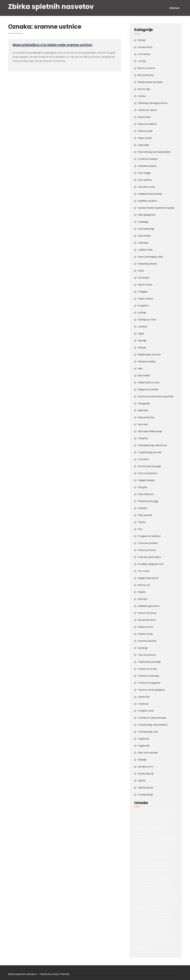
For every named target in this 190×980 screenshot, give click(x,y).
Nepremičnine (146, 417)
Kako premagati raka (150, 257)
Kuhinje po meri (147, 320)
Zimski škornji (146, 774)
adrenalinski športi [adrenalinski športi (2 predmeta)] (161, 813)
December (144, 117)
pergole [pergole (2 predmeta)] (166, 893)
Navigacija (144, 403)
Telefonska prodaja (149, 662)
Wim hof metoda (148, 753)
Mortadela (144, 375)
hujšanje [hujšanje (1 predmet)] (165, 846)
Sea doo (143, 599)
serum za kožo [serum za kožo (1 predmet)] (143, 927)
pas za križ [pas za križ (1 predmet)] (141, 893)
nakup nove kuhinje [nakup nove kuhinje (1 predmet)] (145, 866)
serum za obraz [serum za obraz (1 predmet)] (161, 927)
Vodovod (143, 704)
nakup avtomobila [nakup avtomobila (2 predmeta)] (145, 860)
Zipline (142, 781)
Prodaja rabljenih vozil (151, 564)
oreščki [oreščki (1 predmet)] (156, 873)
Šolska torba (145, 627)
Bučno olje (144, 89)
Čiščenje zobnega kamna (153, 103)
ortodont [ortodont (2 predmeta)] (164, 880)
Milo (140, 369)
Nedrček (143, 410)
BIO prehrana (146, 75)
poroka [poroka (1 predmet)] (151, 900)
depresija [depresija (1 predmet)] (140, 833)
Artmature (144, 54)
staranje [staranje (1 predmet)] (140, 933)
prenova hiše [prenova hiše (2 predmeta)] (142, 907)
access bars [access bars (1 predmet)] (142, 813)
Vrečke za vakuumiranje (152, 718)
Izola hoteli (144, 236)
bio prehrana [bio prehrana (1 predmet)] (157, 826)
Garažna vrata (147, 187)
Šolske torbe (145, 634)
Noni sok (143, 424)
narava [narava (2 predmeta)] (162, 866)
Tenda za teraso (148, 669)
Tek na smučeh (147, 655)
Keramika (144, 278)
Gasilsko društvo (148, 201)
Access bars (145, 47)
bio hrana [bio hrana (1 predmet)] (157, 820)
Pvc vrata (144, 571)
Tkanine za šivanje (149, 676)
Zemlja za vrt (146, 767)
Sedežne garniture (149, 606)
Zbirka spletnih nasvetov (51, 7)
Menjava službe (147, 362)
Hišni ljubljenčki (147, 215)
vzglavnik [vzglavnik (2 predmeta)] (140, 940)
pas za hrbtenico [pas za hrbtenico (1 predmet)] (160, 886)
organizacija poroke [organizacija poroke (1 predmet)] (145, 880)
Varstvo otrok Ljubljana (151, 690)
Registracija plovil (148, 578)
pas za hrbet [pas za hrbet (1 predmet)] (142, 886)
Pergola (143, 487)
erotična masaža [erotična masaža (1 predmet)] (144, 840)
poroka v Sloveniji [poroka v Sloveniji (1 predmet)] (167, 900)
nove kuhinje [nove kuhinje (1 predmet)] (142, 873)
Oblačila (143, 438)
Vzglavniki (144, 746)
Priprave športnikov (150, 557)
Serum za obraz (147, 613)
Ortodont (144, 459)
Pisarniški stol (146, 494)
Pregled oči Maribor (149, 536)
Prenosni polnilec (148, 543)
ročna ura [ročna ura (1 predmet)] (157, 907)
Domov (175, 8)
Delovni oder (145, 131)
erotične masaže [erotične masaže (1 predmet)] (164, 840)
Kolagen (143, 292)
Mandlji (142, 341)
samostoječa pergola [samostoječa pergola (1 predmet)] (159, 913)
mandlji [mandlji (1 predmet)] (151, 853)
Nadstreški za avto (149, 382)
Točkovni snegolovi (149, 683)
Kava (141, 271)
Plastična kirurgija (148, 501)
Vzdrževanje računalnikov (153, 725)
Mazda (142, 348)
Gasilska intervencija (150, 194)
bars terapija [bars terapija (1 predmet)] (142, 820)
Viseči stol (144, 697)
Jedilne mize (145, 250)
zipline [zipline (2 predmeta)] (153, 940)
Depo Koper (145, 138)
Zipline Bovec (146, 788)
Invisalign (143, 222)
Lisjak (141, 334)
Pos (140, 529)
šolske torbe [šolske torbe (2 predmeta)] (141, 947)
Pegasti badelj (146, 480)
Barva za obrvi (146, 68)
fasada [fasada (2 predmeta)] (140, 846)
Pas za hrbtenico (148, 473)
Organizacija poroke (150, 452)
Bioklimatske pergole (150, 82)
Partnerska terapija (149, 466)
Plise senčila (145, 515)
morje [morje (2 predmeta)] (163, 853)
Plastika (143, 508)
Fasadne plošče (147, 166)
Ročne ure (144, 585)
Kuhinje (142, 313)
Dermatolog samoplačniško (154, 152)
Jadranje (143, 243)
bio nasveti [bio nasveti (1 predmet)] (141, 826)
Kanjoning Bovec (148, 264)
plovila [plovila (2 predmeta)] (139, 900)
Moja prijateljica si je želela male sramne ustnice (52, 45)
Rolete (142, 592)
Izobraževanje (146, 229)
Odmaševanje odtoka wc (153, 445)
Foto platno (145, 180)
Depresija (144, 145)
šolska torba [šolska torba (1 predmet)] (166, 940)
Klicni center (145, 285)
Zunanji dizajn (146, 795)
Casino (142, 96)
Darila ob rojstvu (148, 110)
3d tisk (142, 40)
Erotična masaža (148, 159)
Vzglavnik (144, 739)
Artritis (142, 61)
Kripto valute (146, 299)
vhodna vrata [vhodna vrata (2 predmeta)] (155, 933)
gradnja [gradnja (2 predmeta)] (152, 846)
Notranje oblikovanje (150, 431)
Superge (143, 648)
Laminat (143, 327)
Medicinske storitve (149, 355)
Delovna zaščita (147, 124)
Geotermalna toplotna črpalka (156, 208)
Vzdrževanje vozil (148, 732)
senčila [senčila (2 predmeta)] (139, 920)
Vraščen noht (146, 711)
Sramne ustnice (147, 641)
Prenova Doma (147, 550)
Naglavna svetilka (148, 389)
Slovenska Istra (147, 620)
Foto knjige (144, 173)
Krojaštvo (144, 306)
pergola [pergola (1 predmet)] (154, 893)
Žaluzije (142, 760)
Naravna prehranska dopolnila (156, 396)
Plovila (142, 522)
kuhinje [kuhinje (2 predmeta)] (139, 853)
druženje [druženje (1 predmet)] (154, 833)
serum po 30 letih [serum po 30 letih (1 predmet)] (156, 920)
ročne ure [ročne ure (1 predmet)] (140, 913)
